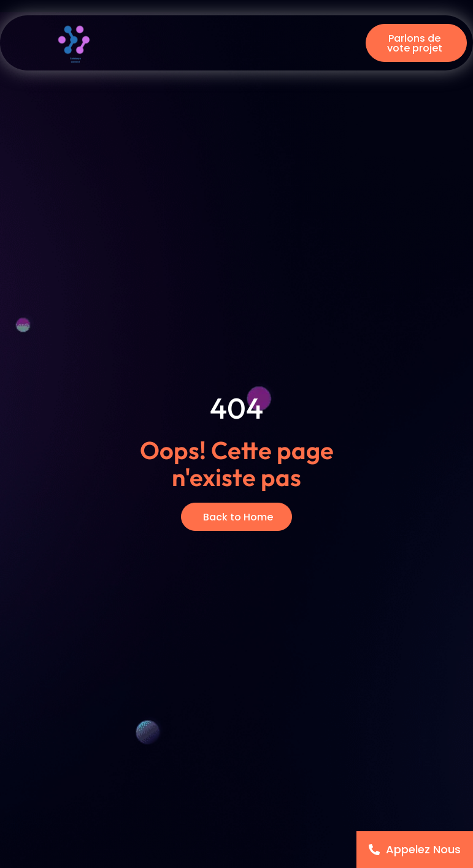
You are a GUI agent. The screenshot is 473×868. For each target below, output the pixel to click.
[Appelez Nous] (415, 850)
